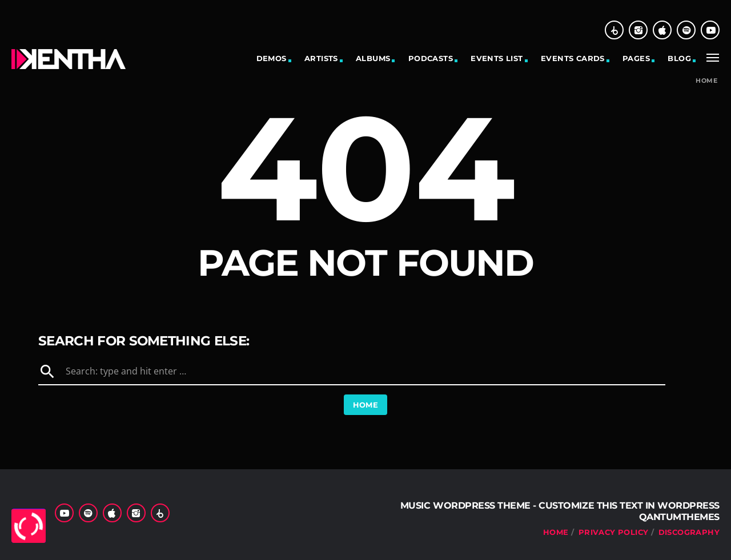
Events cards (573, 58)
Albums (373, 58)
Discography (689, 532)
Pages (636, 58)
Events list (497, 58)
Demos (272, 58)
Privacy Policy (613, 532)
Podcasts (431, 58)
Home (706, 81)
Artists (321, 58)
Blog (679, 58)
